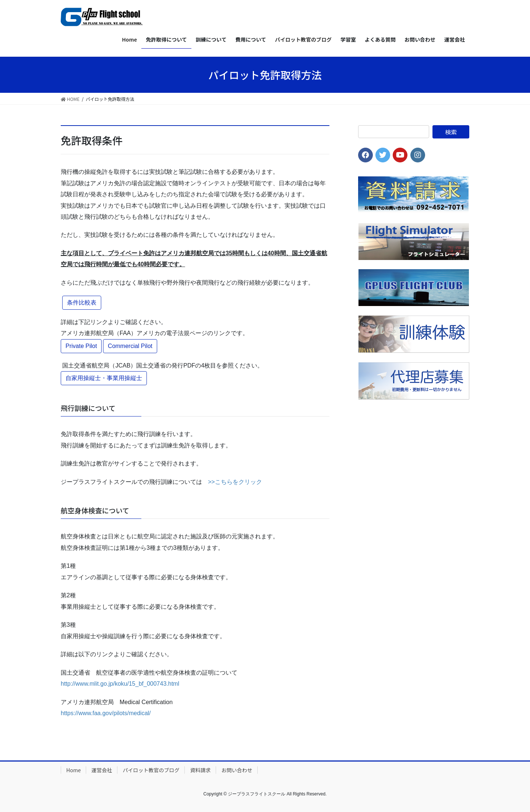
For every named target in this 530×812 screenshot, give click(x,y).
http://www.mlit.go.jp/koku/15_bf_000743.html (120, 684)
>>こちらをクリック (235, 482)
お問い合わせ (237, 770)
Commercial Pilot (130, 346)
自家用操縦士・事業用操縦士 (104, 378)
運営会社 (102, 770)
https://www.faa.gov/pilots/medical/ (106, 713)
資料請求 (200, 770)
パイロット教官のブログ (151, 770)
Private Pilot (81, 346)
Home (73, 770)
